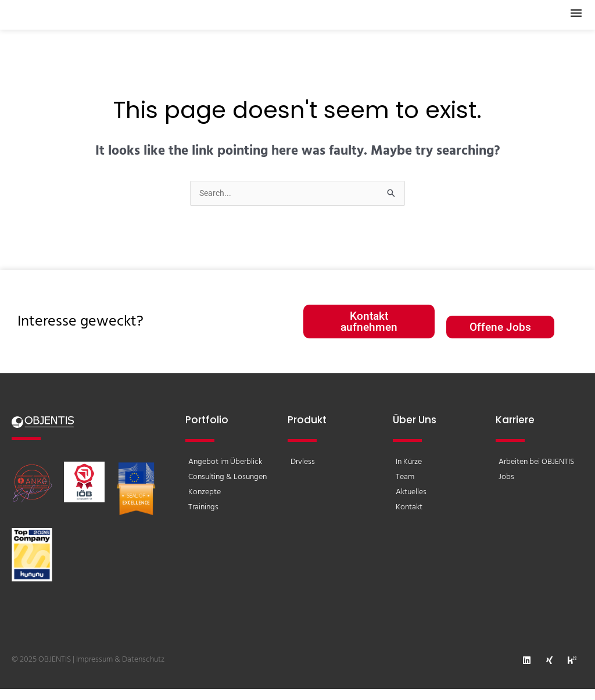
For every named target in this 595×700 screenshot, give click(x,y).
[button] (569, 20)
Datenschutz (143, 671)
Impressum (94, 671)
